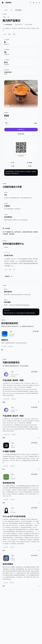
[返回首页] (6, 10)
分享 (12, 163)
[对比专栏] (33, 3)
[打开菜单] (40, 3)
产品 (11, 10)
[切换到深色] (37, 3)
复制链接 (30, 163)
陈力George (9, 25)
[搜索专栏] (30, 3)
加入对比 (21, 134)
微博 (30, 166)
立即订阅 (21, 130)
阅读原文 (9, 276)
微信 (12, 166)
